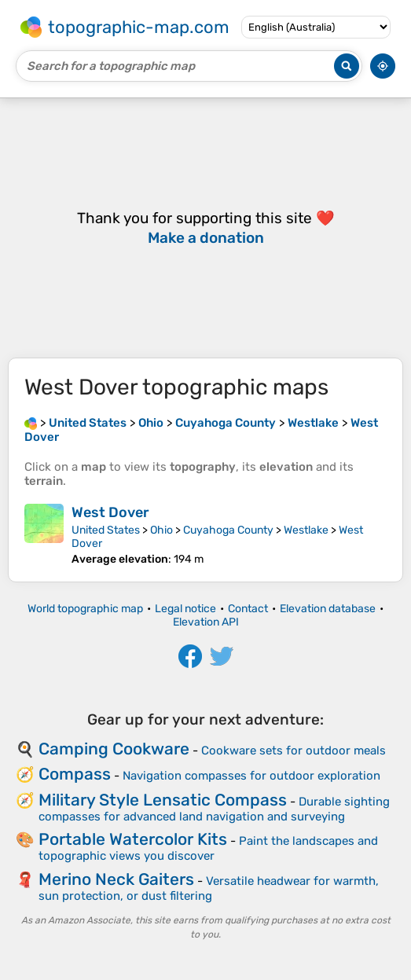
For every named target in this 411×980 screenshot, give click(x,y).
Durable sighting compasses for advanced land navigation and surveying (214, 809)
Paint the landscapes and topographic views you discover (208, 848)
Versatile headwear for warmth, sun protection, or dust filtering (209, 888)
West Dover (110, 512)
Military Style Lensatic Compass (163, 800)
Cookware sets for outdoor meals (294, 751)
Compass (75, 774)
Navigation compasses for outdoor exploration (251, 776)
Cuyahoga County (228, 530)
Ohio (161, 530)
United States (106, 530)
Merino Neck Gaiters (116, 879)
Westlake (306, 530)
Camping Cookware (114, 749)
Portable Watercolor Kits (133, 839)
